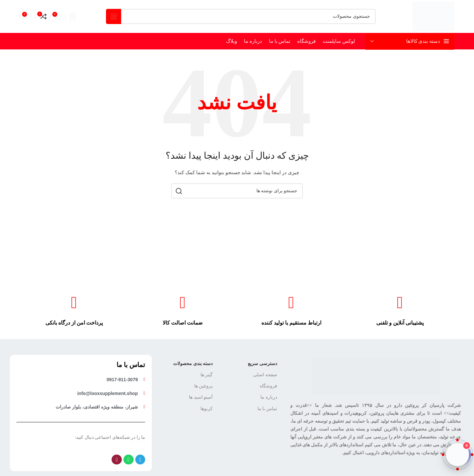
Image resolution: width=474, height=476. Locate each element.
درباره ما (269, 397)
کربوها (207, 409)
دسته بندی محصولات (193, 364)
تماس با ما (267, 409)
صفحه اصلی (265, 375)
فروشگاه (268, 386)
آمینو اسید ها (201, 397)
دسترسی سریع (263, 364)
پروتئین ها (204, 386)
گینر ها (207, 375)
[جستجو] (241, 16)
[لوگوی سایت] (433, 16)
